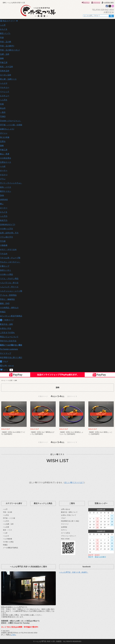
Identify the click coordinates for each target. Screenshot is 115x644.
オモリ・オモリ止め (8, 249)
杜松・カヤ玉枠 (6, 67)
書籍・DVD (5, 303)
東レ (2, 204)
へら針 (3, 166)
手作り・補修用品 (7, 299)
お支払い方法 (6, 328)
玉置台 (3, 141)
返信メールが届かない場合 (11, 345)
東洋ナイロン (6, 191)
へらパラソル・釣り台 (9, 283)
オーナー (4, 171)
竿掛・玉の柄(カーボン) (10, 50)
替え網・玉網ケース (8, 79)
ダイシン (4, 133)
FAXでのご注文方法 (8, 341)
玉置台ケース (6, 162)
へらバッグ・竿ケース (9, 287)
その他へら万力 (6, 229)
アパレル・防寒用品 (8, 295)
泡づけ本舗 (5, 137)
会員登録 (64, 527)
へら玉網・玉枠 (8, 524)
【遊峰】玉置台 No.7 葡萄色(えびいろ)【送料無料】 (42, 433)
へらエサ (4, 83)
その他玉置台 (6, 158)
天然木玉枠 (5, 71)
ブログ (63, 518)
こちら (13, 635)
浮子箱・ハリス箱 (9, 518)
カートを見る (66, 533)
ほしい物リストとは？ (74, 482)
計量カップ (5, 266)
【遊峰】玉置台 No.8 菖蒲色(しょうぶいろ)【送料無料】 (71, 433)
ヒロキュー (5, 96)
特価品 (3, 312)
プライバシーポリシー (69, 536)
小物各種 (4, 245)
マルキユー (5, 87)
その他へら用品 (6, 274)
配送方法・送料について (69, 512)
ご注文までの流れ (7, 333)
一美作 (3, 112)
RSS (63, 539)
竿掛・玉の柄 (6, 42)
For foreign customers (9, 349)
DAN (2, 195)
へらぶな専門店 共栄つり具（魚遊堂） (74, 572)
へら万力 (4, 216)
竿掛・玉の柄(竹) (7, 46)
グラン (3, 179)
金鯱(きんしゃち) (7, 129)
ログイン (86, 3)
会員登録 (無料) (108, 3)
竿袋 (2, 38)
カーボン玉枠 (6, 75)
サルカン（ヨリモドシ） (10, 262)
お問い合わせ (66, 509)
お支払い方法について (69, 515)
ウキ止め (4, 254)
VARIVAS (4, 200)
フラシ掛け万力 (6, 237)
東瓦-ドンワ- (5, 33)
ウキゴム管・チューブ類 (10, 258)
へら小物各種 (7, 539)
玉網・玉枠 (5, 54)
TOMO (3, 117)
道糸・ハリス (6, 187)
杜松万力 (4, 220)
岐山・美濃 (5, 154)
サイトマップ (6, 353)
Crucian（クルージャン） (11, 121)
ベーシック (5, 92)
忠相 (2, 104)
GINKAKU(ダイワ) (8, 225)
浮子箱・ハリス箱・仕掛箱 (11, 125)
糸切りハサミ (6, 270)
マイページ (96, 3)
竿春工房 (4, 62)
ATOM (67, 539)
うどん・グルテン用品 (9, 279)
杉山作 (3, 108)
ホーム (3, 380)
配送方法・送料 (6, 324)
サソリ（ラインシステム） (11, 183)
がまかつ (4, 175)
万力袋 (3, 241)
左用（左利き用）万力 (9, 233)
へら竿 (3, 25)
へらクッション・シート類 (11, 291)
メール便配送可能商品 (10, 548)
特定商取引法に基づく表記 (11, 357)
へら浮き (4, 100)
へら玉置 (10, 380)
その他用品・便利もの (9, 308)
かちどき (4, 29)
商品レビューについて (9, 337)
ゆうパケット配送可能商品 (11, 316)
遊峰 (2, 58)
